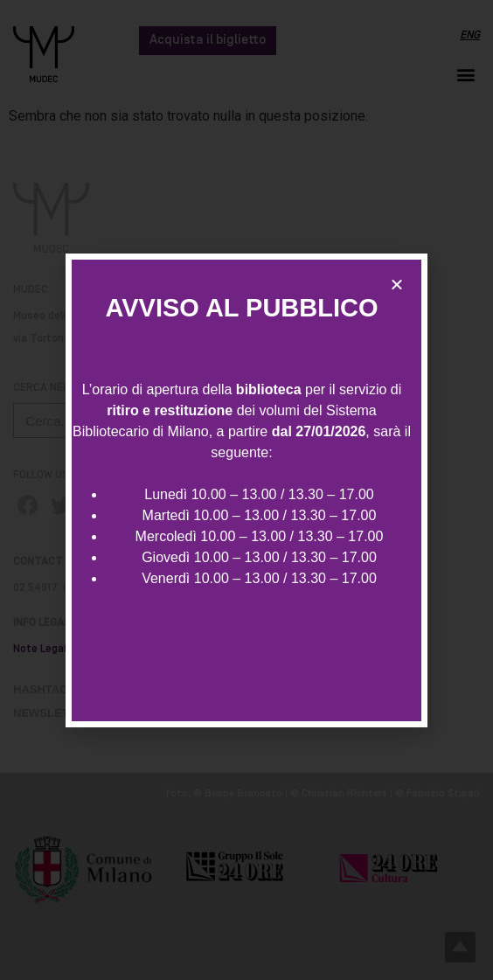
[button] (397, 284)
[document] (246, 490)
